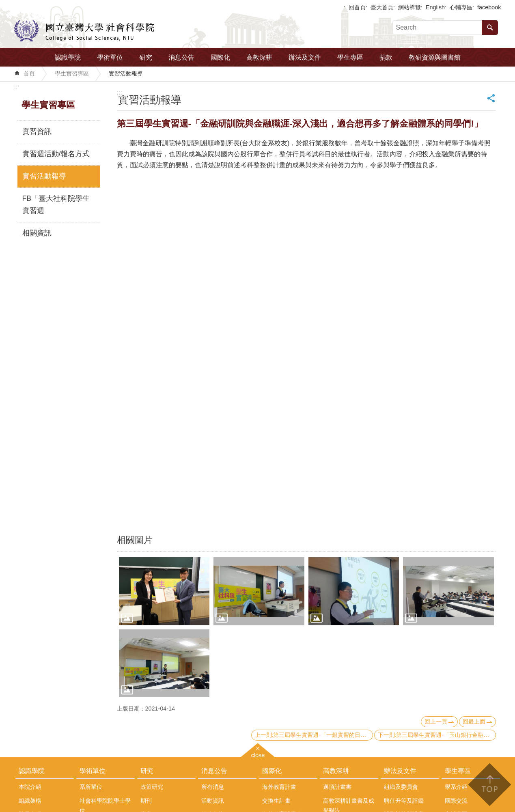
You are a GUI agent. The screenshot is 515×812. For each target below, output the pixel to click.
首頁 (29, 73)
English (435, 7)
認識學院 (68, 57)
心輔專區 (461, 7)
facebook (489, 7)
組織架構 (30, 801)
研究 (146, 57)
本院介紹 (30, 787)
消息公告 (181, 57)
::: (17, 87)
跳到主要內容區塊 (4, 4)
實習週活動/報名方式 (56, 154)
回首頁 (357, 7)
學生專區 (350, 57)
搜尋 (490, 28)
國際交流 (456, 801)
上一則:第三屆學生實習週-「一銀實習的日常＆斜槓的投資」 (314, 735)
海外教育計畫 (279, 787)
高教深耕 (259, 57)
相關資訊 (37, 233)
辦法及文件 (305, 57)
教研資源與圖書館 (435, 57)
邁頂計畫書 (337, 787)
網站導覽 (409, 7)
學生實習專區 (72, 73)
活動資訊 (213, 801)
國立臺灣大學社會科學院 (84, 31)
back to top (489, 785)
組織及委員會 (401, 787)
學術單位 (110, 57)
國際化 (220, 57)
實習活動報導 (126, 73)
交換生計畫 (276, 801)
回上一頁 (436, 722)
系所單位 (91, 787)
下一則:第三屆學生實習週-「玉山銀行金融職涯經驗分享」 (437, 735)
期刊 (146, 801)
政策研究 (152, 787)
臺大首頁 (382, 7)
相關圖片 (135, 540)
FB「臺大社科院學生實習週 (56, 205)
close (258, 754)
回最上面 (474, 722)
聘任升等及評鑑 (404, 801)
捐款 (386, 57)
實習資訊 (37, 131)
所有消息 (213, 787)
